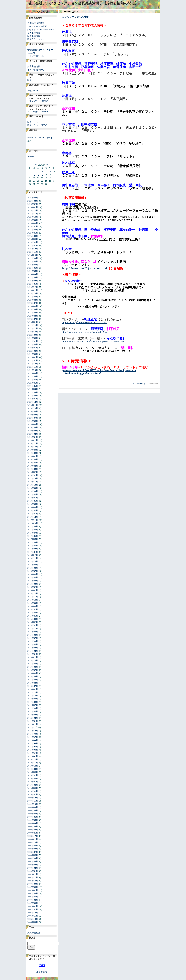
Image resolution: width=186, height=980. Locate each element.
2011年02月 (33, 753)
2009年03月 (33, 826)
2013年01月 (33, 689)
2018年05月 (33, 501)
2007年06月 (33, 893)
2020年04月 (33, 427)
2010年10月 (33, 766)
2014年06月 (33, 641)
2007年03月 (33, 903)
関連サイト (33, 80)
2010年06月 (33, 779)
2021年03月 (33, 392)
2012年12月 (33, 692)
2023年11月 (33, 290)
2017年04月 (33, 542)
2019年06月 (33, 459)
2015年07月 (33, 609)
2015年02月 (33, 622)
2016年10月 (33, 562)
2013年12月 (33, 657)
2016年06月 (33, 574)
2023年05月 (33, 309)
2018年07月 (33, 495)
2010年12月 (33, 759)
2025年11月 (33, 214)
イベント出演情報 (36, 70)
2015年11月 (33, 597)
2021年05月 (33, 386)
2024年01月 (33, 284)
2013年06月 (33, 673)
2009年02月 (33, 830)
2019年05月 (33, 463)
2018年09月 (33, 488)
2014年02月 (33, 651)
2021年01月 (33, 399)
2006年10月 (33, 919)
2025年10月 (33, 217)
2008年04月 (33, 862)
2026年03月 (33, 201)
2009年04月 (33, 823)
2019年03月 (33, 469)
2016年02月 (33, 587)
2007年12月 (33, 874)
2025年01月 (33, 246)
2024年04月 (33, 274)
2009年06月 (33, 817)
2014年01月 (33, 654)
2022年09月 (33, 335)
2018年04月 (33, 504)
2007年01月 (33, 909)
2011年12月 (33, 724)
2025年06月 (33, 230)
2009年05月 (33, 820)
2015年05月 (33, 616)
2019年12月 (33, 440)
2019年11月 (33, 443)
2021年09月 (33, 373)
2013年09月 (33, 664)
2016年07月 (33, 571)
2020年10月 (33, 408)
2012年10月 (33, 696)
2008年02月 (33, 868)
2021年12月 (33, 364)
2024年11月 (33, 252)
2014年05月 (33, 645)
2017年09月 (33, 526)
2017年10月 (33, 523)
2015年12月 (33, 593)
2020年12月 (33, 402)
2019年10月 (33, 447)
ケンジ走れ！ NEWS (38, 112)
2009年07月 (33, 814)
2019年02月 (33, 472)
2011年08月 (33, 734)
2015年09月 (33, 603)
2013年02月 (33, 686)
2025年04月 (33, 236)
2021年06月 (33, 383)
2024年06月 (33, 268)
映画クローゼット (36, 39)
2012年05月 (33, 712)
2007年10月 (33, 881)
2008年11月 (33, 839)
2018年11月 (33, 482)
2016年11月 (33, 558)
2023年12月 (33, 287)
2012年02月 (33, 718)
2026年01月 (33, 207)
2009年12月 (33, 798)
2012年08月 (33, 702)
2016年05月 (33, 578)
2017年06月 (33, 536)
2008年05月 (33, 858)
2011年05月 (33, 743)
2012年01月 (33, 721)
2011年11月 (33, 728)
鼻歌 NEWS (33, 91)
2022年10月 (33, 332)
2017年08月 (33, 530)
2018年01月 (33, 514)
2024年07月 (33, 265)
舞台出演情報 (34, 66)
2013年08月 (33, 667)
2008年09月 (33, 846)
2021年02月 (33, 396)
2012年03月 (33, 715)
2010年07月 (33, 775)
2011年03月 (33, 750)
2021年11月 (33, 367)
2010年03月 (33, 788)
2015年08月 (33, 606)
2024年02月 (33, 281)
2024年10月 (33, 255)
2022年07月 (33, 341)
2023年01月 (33, 322)
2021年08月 (33, 376)
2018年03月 (33, 507)
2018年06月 (33, 498)
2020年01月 (33, 437)
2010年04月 (33, 785)
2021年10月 (33, 370)
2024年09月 (33, 258)
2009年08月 (33, 810)
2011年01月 (33, 756)
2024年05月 (33, 271)
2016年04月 (33, 581)
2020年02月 (33, 434)
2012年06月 (33, 708)
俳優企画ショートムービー (40, 50)
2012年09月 (33, 699)
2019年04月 (33, 466)
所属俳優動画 (34, 933)
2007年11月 (33, 878)
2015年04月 (33, 619)
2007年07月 (33, 890)
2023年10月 (33, 293)
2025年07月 (33, 226)
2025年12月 (33, 210)
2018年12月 (33, 479)
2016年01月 (33, 590)
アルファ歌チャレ (36, 56)
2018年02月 (33, 510)
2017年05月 (33, 539)
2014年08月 (33, 635)
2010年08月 (33, 772)
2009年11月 (33, 801)
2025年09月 (33, 220)
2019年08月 (33, 453)
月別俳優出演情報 (36, 23)
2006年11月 (33, 916)
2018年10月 (33, 485)
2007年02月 (33, 906)
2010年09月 (33, 769)
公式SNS (31, 53)
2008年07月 (33, 852)
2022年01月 (33, 360)
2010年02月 (33, 791)
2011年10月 (33, 731)
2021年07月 (33, 380)
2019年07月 (33, 456)
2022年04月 (33, 351)
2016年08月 (33, 568)
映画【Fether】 (34, 122)
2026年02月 (33, 204)
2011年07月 (33, 737)
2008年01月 (33, 871)
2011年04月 (33, 747)
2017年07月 (33, 533)
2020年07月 (33, 418)
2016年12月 (33, 555)
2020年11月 (33, 405)
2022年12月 (33, 325)
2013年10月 (33, 660)
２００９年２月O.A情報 (75, 17)
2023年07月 (33, 303)
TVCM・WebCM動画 (37, 26)
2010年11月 (33, 763)
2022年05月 (33, 348)
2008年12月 (33, 836)
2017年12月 (33, 517)
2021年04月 (33, 389)
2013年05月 (33, 676)
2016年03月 (33, 584)
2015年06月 (33, 613)
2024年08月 (33, 262)
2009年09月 (33, 807)
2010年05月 (33, 782)
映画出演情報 (34, 36)
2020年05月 (33, 424)
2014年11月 (33, 629)
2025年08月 (33, 223)
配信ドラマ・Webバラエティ (41, 30)
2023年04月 (33, 313)
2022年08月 (33, 338)
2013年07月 (33, 670)
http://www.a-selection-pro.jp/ (40, 138)
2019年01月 (33, 475)
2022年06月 (33, 345)
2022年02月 (33, 357)
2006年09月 (33, 922)
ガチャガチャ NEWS (38, 101)
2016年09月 (33, 565)
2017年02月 (33, 549)
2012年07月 (33, 705)
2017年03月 (33, 546)
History (31, 157)
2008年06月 (33, 855)
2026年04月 (33, 198)
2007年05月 (33, 897)
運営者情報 (42, 972)
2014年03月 (33, 648)
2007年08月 (33, 887)
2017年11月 (33, 520)
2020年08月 (33, 415)
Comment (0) (140, 384)
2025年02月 (33, 242)
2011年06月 (33, 740)
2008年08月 (33, 849)
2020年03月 (33, 431)
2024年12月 (33, 249)
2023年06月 (33, 306)
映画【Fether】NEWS (37, 125)
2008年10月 (33, 842)
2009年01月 (33, 833)
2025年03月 (33, 239)
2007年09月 (33, 884)
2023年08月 (33, 300)
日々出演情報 (34, 33)
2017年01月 (33, 552)
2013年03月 (33, 683)
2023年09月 (33, 297)
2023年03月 (33, 316)
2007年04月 (33, 900)
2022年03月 (33, 354)
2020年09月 (33, 412)
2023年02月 (33, 319)
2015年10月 (33, 600)
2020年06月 (33, 421)
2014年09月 (33, 632)
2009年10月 (33, 804)
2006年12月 (33, 913)
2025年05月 (33, 233)
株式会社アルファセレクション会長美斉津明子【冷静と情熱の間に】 (83, 3)
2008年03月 (33, 865)
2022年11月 (33, 329)
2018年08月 (33, 491)
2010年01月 (33, 795)
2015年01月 (33, 625)
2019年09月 (33, 450)
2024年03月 (33, 277)
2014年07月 (33, 638)
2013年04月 (33, 680)
